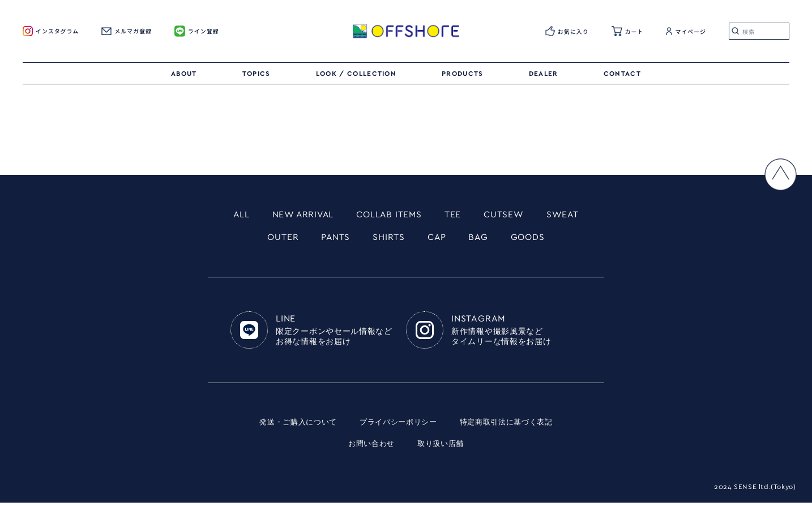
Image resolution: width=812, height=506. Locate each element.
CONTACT (622, 74)
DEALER (544, 74)
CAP (439, 239)
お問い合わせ (370, 447)
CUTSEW (513, 215)
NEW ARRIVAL (294, 215)
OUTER (274, 239)
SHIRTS (388, 239)
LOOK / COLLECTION (356, 74)
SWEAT (577, 215)
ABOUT (184, 74)
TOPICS (257, 74)
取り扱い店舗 (442, 447)
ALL (226, 215)
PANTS (330, 239)
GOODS (537, 239)
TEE (459, 215)
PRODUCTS (463, 74)
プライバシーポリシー (398, 426)
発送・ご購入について (292, 426)
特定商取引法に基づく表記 (512, 426)
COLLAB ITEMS (390, 215)
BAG (484, 239)
